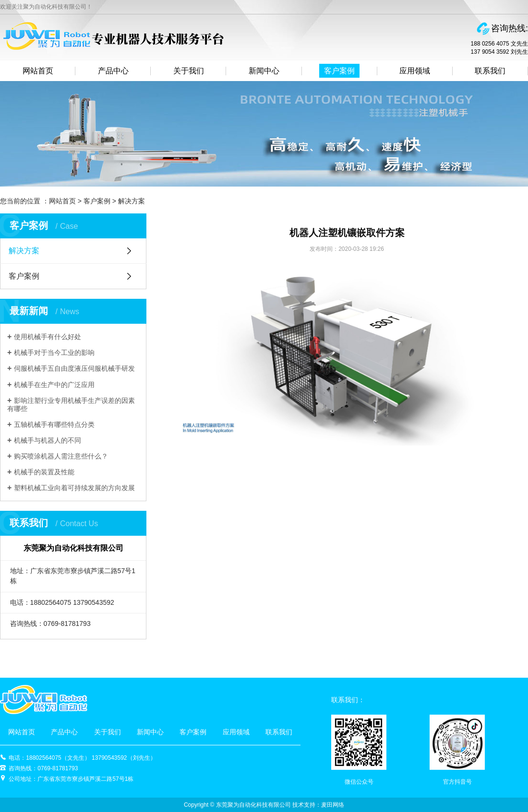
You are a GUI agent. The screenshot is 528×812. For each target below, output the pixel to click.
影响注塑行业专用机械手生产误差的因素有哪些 (71, 405)
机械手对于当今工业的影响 (54, 353)
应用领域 (415, 71)
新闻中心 (264, 71)
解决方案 (132, 201)
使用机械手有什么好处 (48, 337)
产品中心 (113, 71)
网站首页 (38, 71)
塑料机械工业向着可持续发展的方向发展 (74, 488)
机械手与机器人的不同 (48, 440)
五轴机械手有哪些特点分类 (54, 424)
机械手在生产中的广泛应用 (54, 385)
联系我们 (490, 71)
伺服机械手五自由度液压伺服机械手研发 (74, 368)
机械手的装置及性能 (44, 472)
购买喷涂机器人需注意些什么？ (61, 456)
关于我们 (189, 71)
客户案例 (339, 71)
